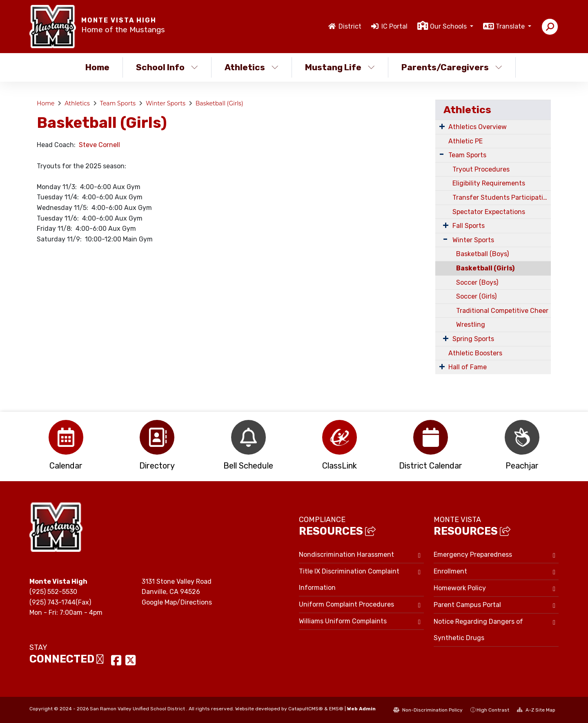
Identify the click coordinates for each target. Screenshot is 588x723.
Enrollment (450, 571)
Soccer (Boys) (477, 282)
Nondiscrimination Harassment (346, 555)
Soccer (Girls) (476, 296)
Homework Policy (460, 588)
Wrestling (471, 325)
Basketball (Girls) (219, 103)
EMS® (336, 709)
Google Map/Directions (177, 602)
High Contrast (493, 710)
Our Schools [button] (449, 26)
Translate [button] (511, 26)
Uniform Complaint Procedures (346, 604)
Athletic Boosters (475, 353)
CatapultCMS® (306, 709)
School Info (167, 67)
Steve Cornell (100, 145)
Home (97, 67)
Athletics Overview (478, 127)
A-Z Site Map (536, 710)
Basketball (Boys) (482, 254)
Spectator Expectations (489, 212)
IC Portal (394, 26)
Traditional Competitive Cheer (502, 311)
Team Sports (118, 103)
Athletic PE (465, 141)
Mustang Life (340, 67)
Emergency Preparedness (473, 555)
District (350, 26)
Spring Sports (473, 339)
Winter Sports (166, 103)
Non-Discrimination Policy (428, 710)
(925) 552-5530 (53, 592)
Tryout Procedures (481, 169)
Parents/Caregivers (452, 67)
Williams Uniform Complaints (343, 621)
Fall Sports (469, 226)
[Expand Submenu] (442, 126)
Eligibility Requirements (489, 183)
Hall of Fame (468, 367)
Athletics (252, 67)
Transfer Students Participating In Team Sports (502, 197)
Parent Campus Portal (467, 605)
